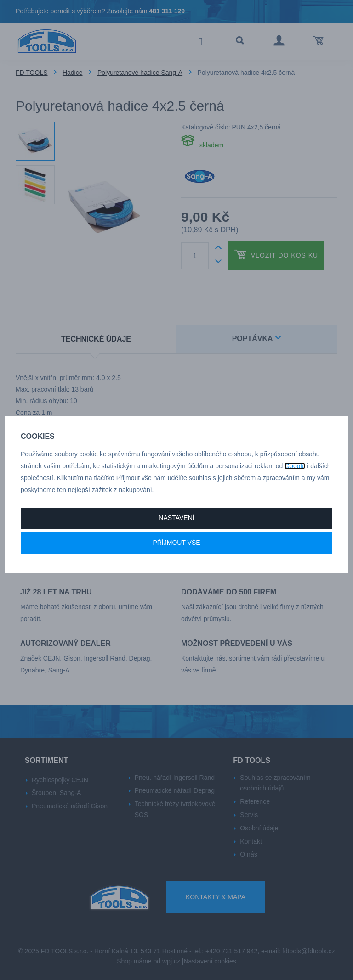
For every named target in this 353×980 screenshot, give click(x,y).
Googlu (295, 466)
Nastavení (176, 518)
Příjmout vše (176, 543)
